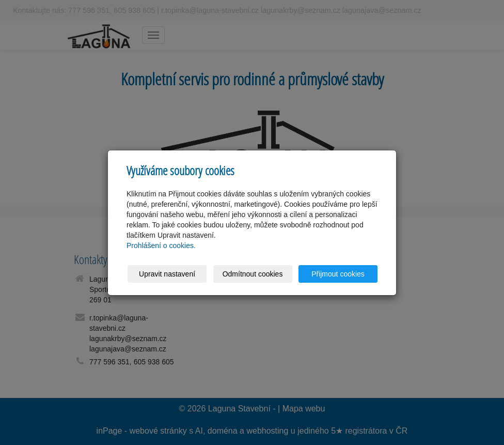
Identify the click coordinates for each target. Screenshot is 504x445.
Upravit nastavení (167, 274)
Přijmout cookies (338, 274)
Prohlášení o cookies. (161, 245)
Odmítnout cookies (253, 274)
